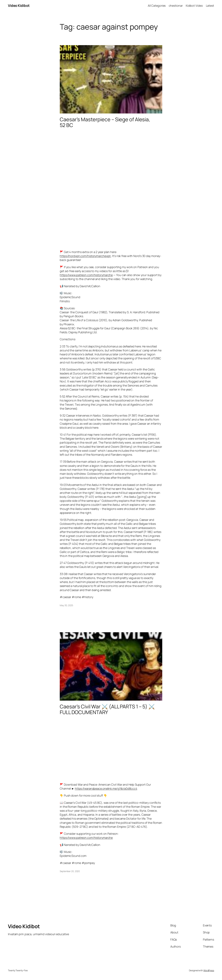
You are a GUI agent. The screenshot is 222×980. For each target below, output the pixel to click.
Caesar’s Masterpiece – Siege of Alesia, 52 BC (105, 122)
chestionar (176, 6)
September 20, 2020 (70, 871)
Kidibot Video (194, 6)
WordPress (209, 970)
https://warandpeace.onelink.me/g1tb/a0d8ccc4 (106, 788)
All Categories (157, 6)
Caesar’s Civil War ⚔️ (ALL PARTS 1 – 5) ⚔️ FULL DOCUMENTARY (107, 709)
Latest (210, 6)
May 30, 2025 (66, 605)
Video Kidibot (19, 6)
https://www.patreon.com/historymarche (86, 275)
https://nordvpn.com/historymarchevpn (85, 256)
